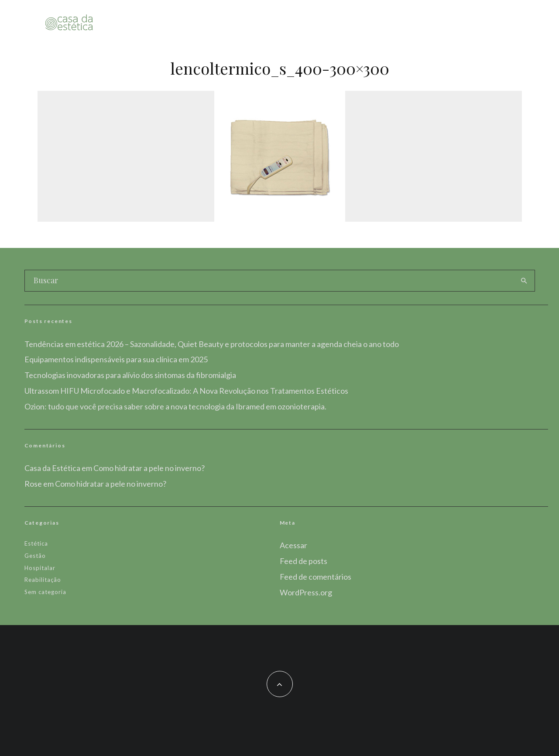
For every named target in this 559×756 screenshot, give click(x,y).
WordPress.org (306, 592)
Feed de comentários (316, 577)
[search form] (269, 281)
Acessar (293, 545)
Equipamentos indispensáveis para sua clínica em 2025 (116, 359)
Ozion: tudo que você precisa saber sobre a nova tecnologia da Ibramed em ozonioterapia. (175, 406)
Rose (33, 484)
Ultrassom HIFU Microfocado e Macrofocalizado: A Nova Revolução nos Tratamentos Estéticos (186, 391)
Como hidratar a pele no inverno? (149, 468)
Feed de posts (304, 561)
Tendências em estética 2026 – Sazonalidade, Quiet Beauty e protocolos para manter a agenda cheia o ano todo (212, 344)
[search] (524, 281)
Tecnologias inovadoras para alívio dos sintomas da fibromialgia (130, 375)
